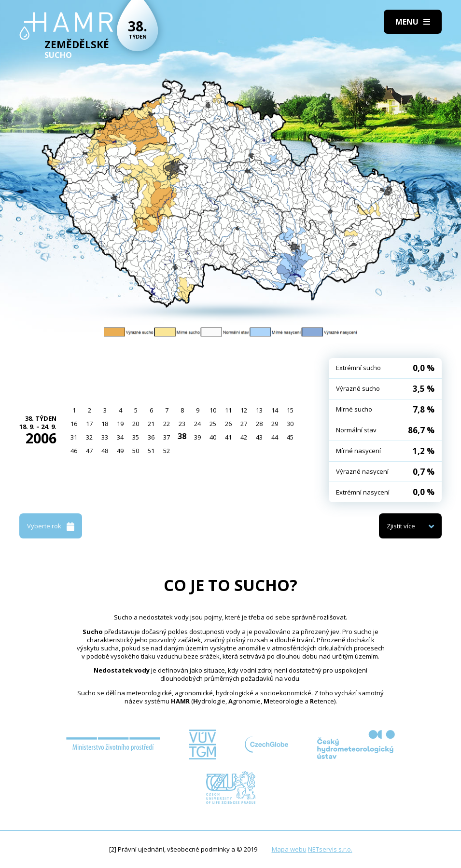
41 (228, 437)
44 (275, 437)
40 (213, 437)
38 (182, 436)
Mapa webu (289, 849)
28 (259, 424)
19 (120, 424)
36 (151, 437)
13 (259, 410)
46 (74, 451)
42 (244, 437)
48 (105, 451)
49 (120, 451)
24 (197, 424)
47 (89, 451)
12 (244, 410)
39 (197, 437)
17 (89, 424)
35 (136, 437)
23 (182, 424)
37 (167, 437)
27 (244, 424)
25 (213, 424)
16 (74, 424)
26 (228, 424)
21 (151, 424)
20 (136, 424)
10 (213, 410)
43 (259, 437)
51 (151, 451)
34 (120, 437)
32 (89, 437)
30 (290, 424)
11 (228, 410)
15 (290, 410)
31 (74, 437)
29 (275, 424)
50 (136, 451)
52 (167, 451)
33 (105, 437)
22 (167, 424)
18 (105, 424)
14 (275, 410)
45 (290, 437)
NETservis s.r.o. (330, 849)
